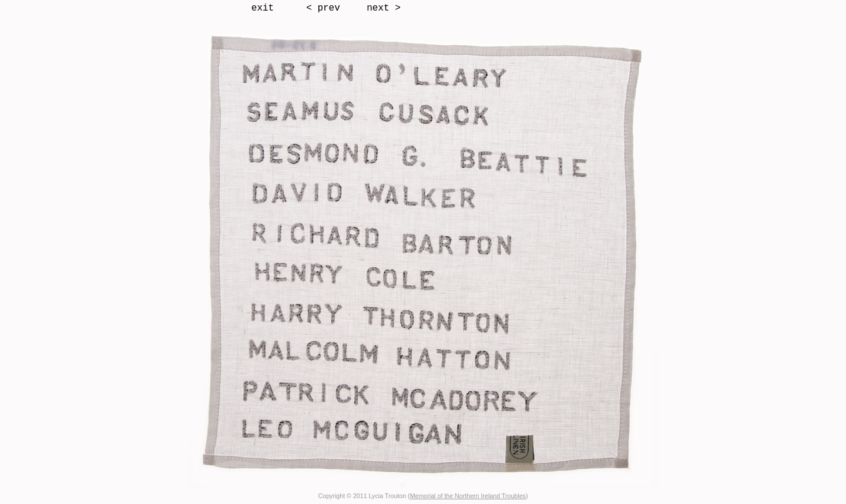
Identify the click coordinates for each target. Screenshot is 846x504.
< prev (323, 8)
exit (263, 8)
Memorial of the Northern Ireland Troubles (468, 496)
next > (384, 8)
